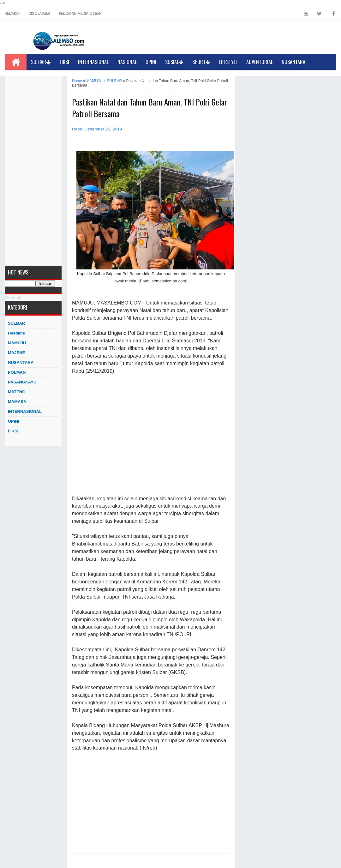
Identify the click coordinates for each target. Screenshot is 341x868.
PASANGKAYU (22, 382)
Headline (16, 333)
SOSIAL (174, 62)
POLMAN (17, 372)
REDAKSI (12, 13)
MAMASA (17, 402)
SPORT (201, 62)
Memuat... (14, 297)
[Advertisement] (33, 171)
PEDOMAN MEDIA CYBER (80, 13)
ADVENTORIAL (260, 62)
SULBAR (41, 62)
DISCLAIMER (39, 13)
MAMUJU (17, 343)
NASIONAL (127, 62)
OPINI (151, 62)
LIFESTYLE (228, 62)
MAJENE (16, 353)
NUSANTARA (293, 62)
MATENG (17, 392)
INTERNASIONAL (93, 62)
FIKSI (64, 62)
